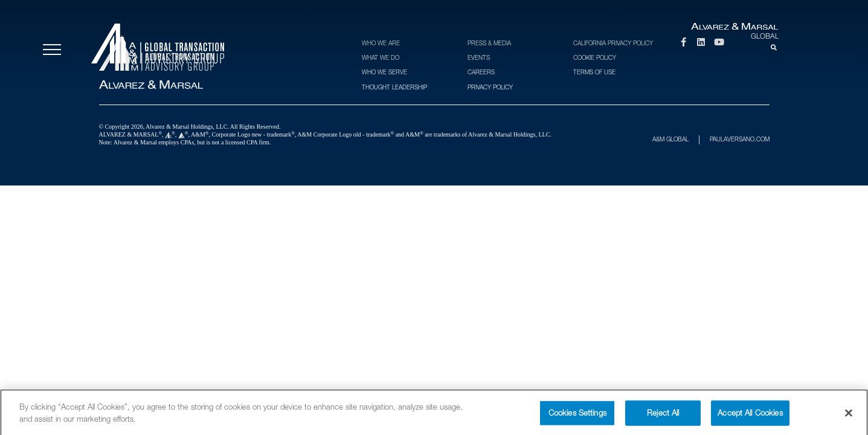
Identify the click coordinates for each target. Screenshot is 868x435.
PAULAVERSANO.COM (740, 139)
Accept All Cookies (750, 417)
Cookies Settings (577, 417)
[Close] (849, 418)
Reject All (663, 417)
